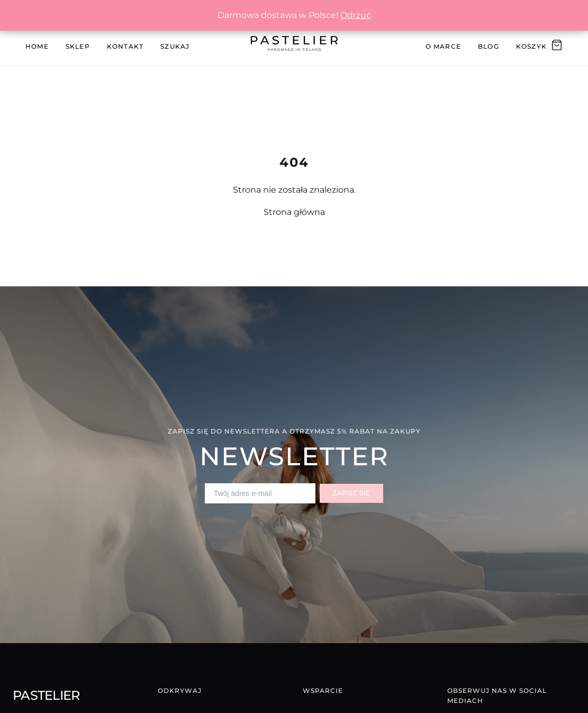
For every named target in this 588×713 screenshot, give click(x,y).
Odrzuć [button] (356, 15)
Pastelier (46, 695)
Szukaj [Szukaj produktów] (175, 46)
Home (37, 46)
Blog (489, 46)
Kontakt (125, 46)
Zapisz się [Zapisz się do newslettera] (352, 493)
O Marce (443, 46)
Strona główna (294, 212)
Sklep (78, 46)
